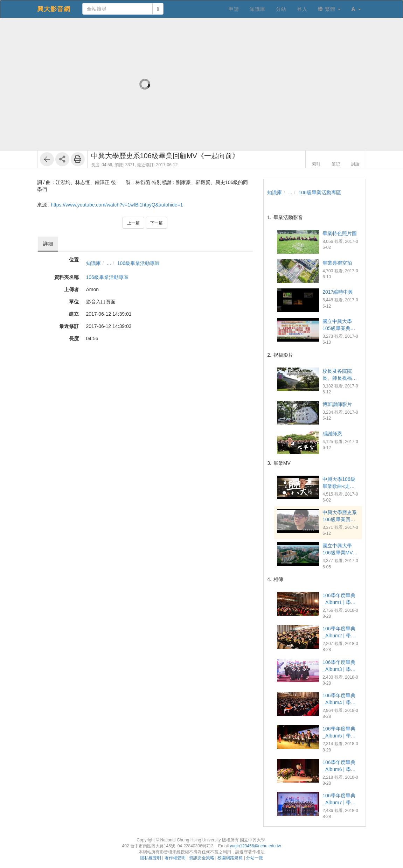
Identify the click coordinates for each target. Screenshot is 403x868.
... (109, 263)
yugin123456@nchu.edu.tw (255, 846)
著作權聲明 (175, 858)
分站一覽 (255, 858)
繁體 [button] (329, 9)
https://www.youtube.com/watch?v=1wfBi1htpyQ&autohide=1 (117, 205)
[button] (356, 9)
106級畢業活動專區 (138, 263)
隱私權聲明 (151, 858)
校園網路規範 (230, 858)
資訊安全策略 (202, 858)
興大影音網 (54, 9)
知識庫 (93, 263)
